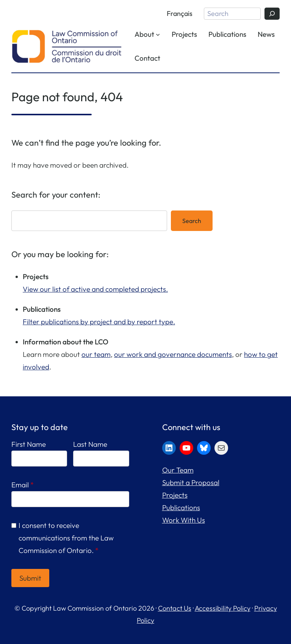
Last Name (90, 444)
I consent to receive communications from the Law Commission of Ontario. (66, 538)
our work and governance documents (173, 354)
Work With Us (184, 520)
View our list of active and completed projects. (95, 289)
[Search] (272, 14)
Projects (175, 495)
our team (96, 354)
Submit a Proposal (191, 482)
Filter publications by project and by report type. (99, 322)
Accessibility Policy (223, 608)
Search (192, 221)
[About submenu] (158, 34)
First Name (29, 444)
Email (23, 485)
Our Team (178, 470)
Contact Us (175, 608)
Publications (181, 507)
